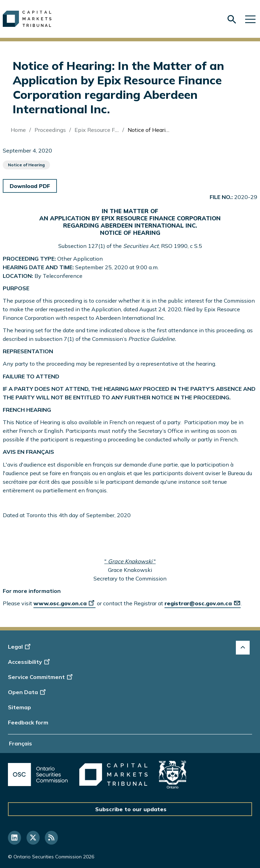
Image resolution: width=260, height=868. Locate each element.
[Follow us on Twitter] (33, 838)
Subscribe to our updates (131, 809)
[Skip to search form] (232, 19)
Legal (20, 647)
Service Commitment (41, 677)
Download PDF (30, 186)
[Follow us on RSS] (51, 838)
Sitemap (19, 707)
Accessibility (30, 662)
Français (21, 743)
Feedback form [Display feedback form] (28, 722)
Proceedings (50, 130)
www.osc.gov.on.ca (64, 603)
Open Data (28, 692)
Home (18, 130)
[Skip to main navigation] (250, 19)
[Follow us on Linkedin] (14, 838)
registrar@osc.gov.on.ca (203, 603)
